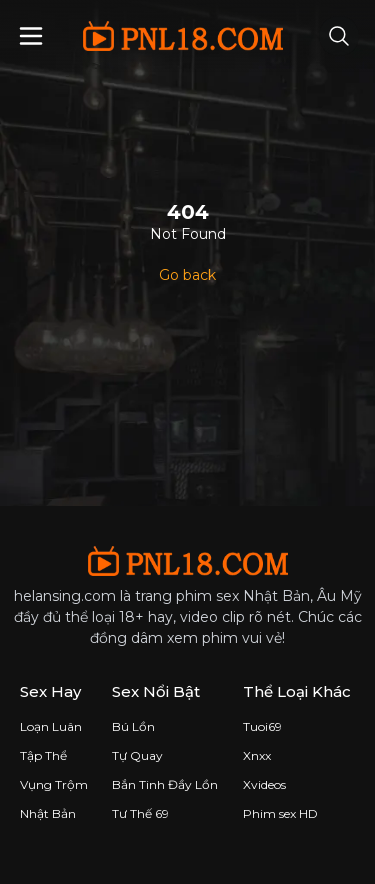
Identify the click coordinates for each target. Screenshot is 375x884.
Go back (187, 275)
